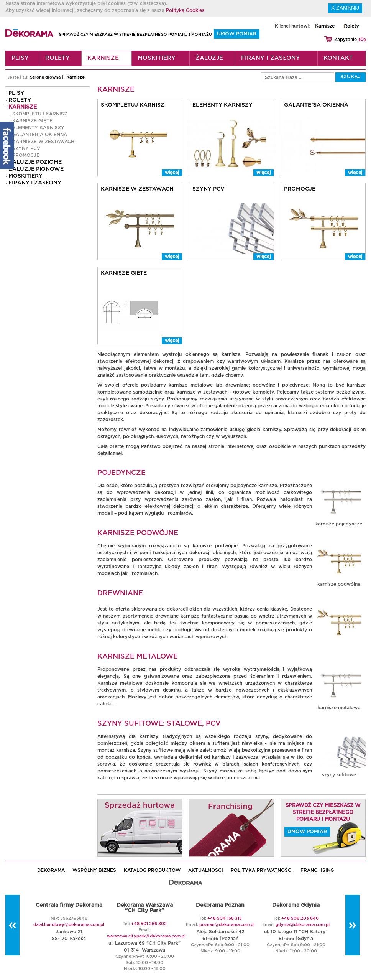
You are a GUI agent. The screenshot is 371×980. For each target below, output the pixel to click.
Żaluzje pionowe (36, 169)
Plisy (20, 58)
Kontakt (338, 58)
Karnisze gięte (32, 121)
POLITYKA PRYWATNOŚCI (262, 870)
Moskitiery (157, 58)
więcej (172, 173)
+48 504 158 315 (225, 918)
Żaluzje (209, 58)
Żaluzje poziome (35, 162)
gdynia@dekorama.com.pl (303, 925)
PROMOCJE (26, 155)
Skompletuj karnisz (40, 114)
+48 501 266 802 (149, 924)
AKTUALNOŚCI (206, 870)
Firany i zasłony (271, 58)
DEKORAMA (51, 870)
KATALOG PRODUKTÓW (152, 870)
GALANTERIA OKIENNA (40, 135)
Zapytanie (350, 40)
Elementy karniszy (38, 128)
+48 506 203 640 (300, 918)
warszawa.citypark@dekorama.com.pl (146, 936)
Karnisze (103, 58)
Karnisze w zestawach (43, 142)
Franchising (317, 870)
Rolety (57, 58)
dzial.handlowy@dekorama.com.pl (69, 925)
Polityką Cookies (185, 10)
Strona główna (45, 77)
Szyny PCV (26, 148)
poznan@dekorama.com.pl (227, 925)
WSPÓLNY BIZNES (94, 870)
